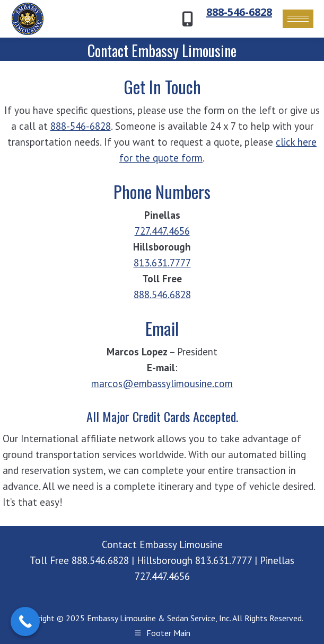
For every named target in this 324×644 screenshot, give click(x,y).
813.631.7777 (162, 263)
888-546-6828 (239, 12)
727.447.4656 (162, 231)
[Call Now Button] (25, 621)
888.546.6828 (162, 294)
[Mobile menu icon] (298, 19)
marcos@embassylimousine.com (162, 383)
